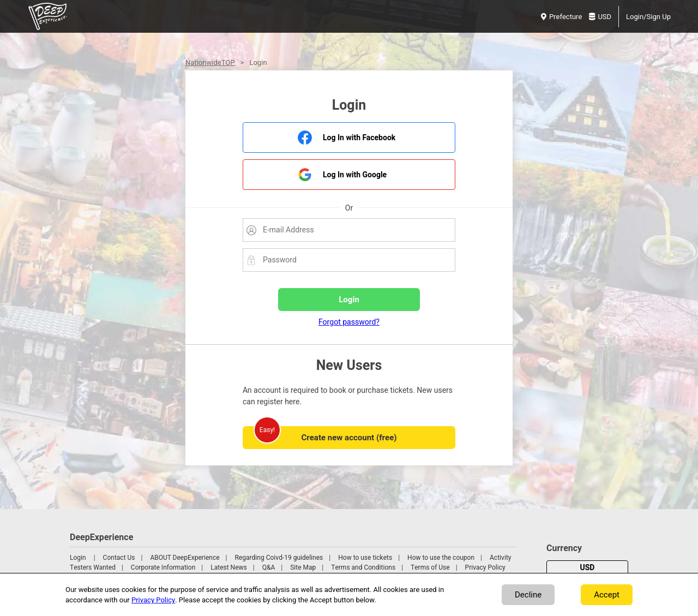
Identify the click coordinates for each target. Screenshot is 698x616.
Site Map (303, 567)
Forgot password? (349, 322)
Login (78, 558)
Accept (607, 595)
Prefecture (561, 17)
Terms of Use (430, 567)
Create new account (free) (349, 438)
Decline (528, 595)
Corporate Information (163, 567)
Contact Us (119, 558)
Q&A (269, 567)
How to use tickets (365, 558)
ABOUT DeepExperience (185, 558)
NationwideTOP (210, 62)
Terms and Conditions (363, 567)
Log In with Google (355, 175)
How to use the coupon (441, 558)
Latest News (229, 567)
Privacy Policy (485, 567)
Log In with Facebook (359, 138)
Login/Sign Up (648, 17)
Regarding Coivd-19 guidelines (279, 558)
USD (600, 17)
